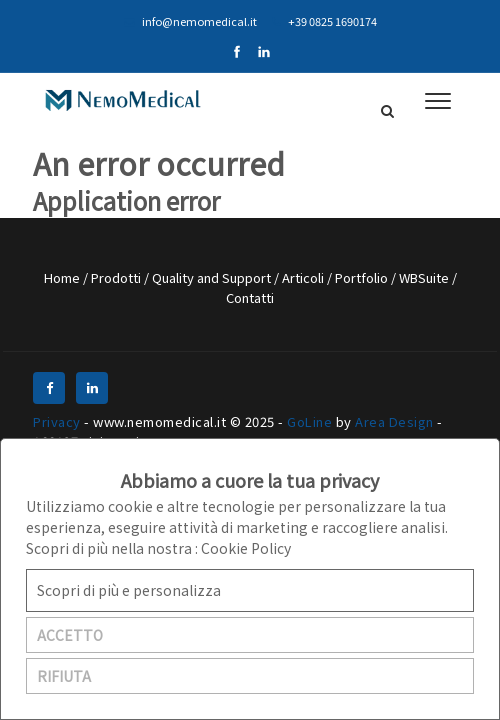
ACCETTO (70, 635)
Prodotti (117, 277)
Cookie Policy (246, 548)
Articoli (304, 277)
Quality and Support (213, 277)
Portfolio (363, 277)
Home (63, 277)
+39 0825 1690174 (324, 21)
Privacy (57, 421)
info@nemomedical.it (190, 21)
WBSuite (425, 277)
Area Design (394, 421)
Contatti (250, 297)
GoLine (309, 421)
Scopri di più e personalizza (129, 590)
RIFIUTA (64, 676)
